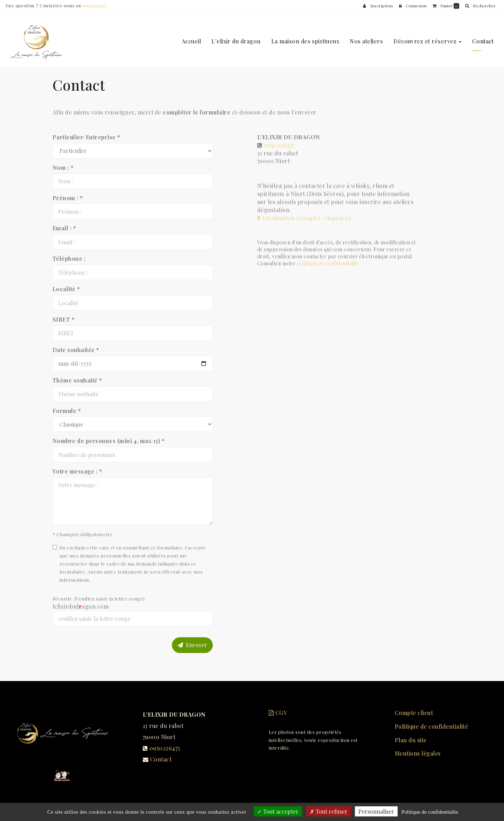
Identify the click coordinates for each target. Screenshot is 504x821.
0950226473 (279, 145)
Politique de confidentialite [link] (430, 812)
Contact (483, 38)
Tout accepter (278, 811)
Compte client (414, 713)
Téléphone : (69, 258)
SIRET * (64, 319)
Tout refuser (329, 811)
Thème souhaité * (77, 380)
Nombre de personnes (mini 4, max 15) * (108, 441)
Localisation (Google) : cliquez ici (304, 218)
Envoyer (192, 645)
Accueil (191, 38)
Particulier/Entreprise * (86, 137)
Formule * (67, 411)
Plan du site (411, 740)
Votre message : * (77, 471)
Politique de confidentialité (431, 726)
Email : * (64, 228)
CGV (278, 713)
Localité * (66, 289)
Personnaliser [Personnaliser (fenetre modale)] (376, 811)
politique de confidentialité (328, 263)
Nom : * (63, 167)
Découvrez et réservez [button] (428, 38)
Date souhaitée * (76, 350)
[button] (480, 6)
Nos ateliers (366, 38)
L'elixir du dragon (236, 38)
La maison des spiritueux (305, 38)
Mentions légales (418, 753)
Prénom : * (68, 198)
